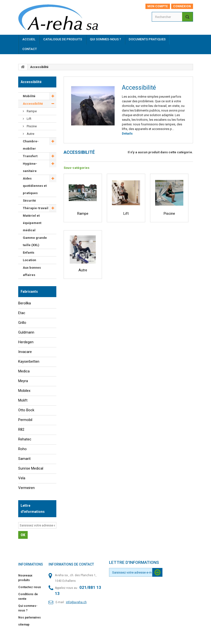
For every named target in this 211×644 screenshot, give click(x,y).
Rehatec (25, 439)
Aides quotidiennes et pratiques (35, 186)
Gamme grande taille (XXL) (35, 241)
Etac (22, 313)
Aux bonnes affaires (32, 271)
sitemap (24, 625)
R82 (21, 429)
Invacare (25, 352)
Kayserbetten (29, 361)
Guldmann (26, 332)
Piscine (31, 126)
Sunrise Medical (31, 468)
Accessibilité (33, 104)
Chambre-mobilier (31, 145)
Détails (127, 133)
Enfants (29, 253)
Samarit (24, 459)
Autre (30, 134)
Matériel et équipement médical (32, 223)
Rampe (31, 111)
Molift (23, 400)
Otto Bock (26, 410)
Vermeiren (26, 488)
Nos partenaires (30, 618)
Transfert (30, 156)
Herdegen (26, 342)
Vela (22, 478)
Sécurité (29, 201)
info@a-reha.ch (76, 602)
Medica (24, 371)
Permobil (25, 420)
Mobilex (24, 391)
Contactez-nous (30, 587)
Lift (29, 119)
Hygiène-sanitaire (30, 167)
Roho (22, 449)
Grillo (22, 323)
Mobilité (29, 96)
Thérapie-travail (36, 208)
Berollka (25, 303)
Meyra (23, 381)
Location (30, 260)
